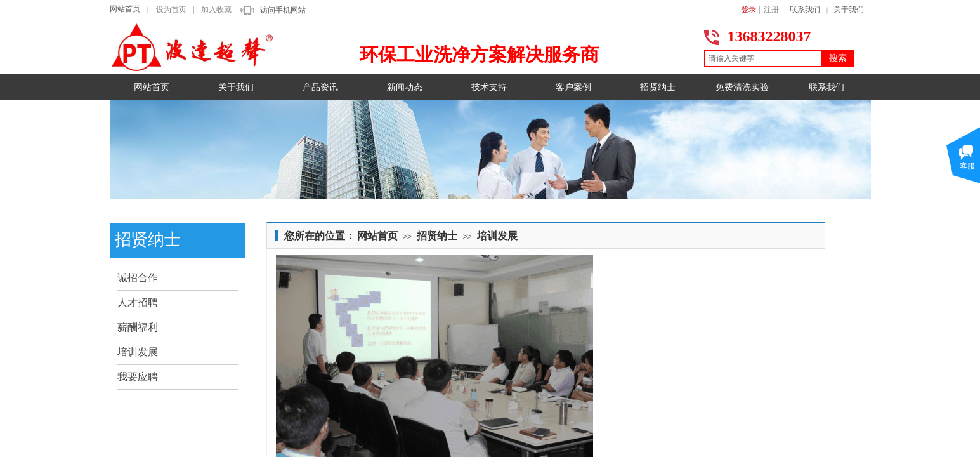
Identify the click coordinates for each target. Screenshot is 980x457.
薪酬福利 (138, 327)
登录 (748, 10)
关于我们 (849, 10)
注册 (771, 10)
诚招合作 (138, 278)
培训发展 (497, 236)
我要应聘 (138, 377)
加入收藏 (216, 10)
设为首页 (171, 10)
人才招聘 (138, 302)
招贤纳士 (437, 236)
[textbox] (763, 58)
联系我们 (805, 10)
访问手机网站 (283, 10)
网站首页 (125, 9)
